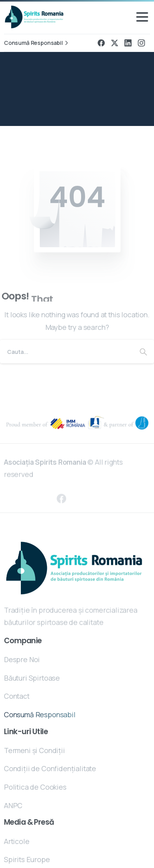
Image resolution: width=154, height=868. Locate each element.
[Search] (66, 352)
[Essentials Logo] (74, 568)
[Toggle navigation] (142, 17)
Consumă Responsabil (37, 43)
